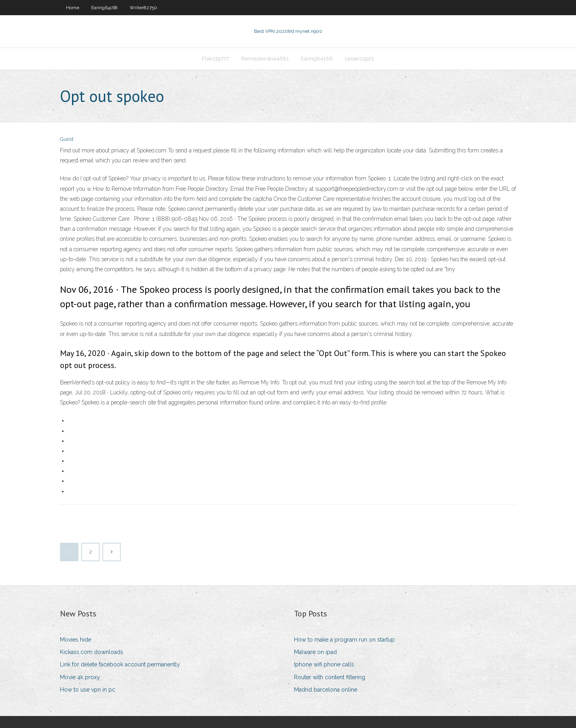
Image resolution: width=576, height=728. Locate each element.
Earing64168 (104, 8)
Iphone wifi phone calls (324, 664)
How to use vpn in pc (88, 690)
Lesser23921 (359, 59)
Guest (67, 139)
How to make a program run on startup (344, 640)
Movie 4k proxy (80, 677)
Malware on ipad (315, 652)
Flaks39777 (216, 59)
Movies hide (76, 640)
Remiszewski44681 (265, 59)
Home (73, 8)
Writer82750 (143, 8)
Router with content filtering (330, 677)
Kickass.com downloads (92, 652)
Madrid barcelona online (326, 690)
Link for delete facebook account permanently (120, 664)
